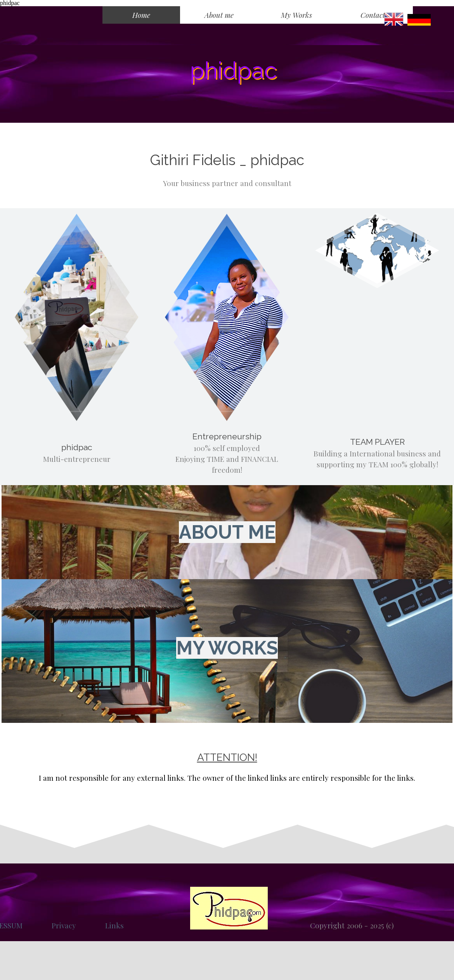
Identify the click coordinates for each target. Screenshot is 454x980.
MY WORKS (227, 648)
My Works (296, 15)
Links (114, 925)
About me (219, 15)
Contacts (374, 15)
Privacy (64, 925)
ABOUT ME (227, 532)
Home (141, 15)
